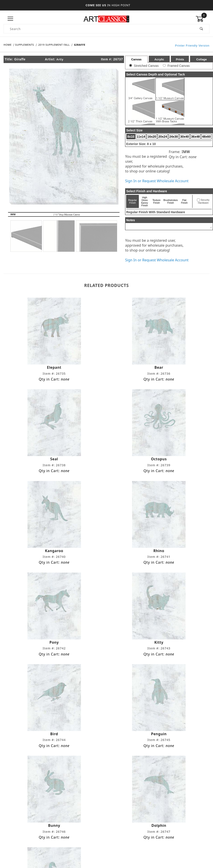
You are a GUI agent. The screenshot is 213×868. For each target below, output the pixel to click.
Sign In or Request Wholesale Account (157, 181)
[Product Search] (99, 29)
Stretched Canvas (146, 66)
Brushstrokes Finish (171, 201)
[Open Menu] (10, 19)
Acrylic (159, 59)
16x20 (152, 137)
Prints (180, 59)
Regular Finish (133, 201)
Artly (60, 59)
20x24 (163, 137)
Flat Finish (184, 201)
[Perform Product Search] (202, 29)
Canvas (136, 59)
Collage (202, 59)
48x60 (206, 137)
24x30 (174, 137)
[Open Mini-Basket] (203, 19)
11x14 (141, 137)
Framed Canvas (179, 66)
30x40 (185, 137)
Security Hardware (204, 201)
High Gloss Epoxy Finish (145, 201)
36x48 (195, 137)
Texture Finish (157, 201)
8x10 (131, 137)
